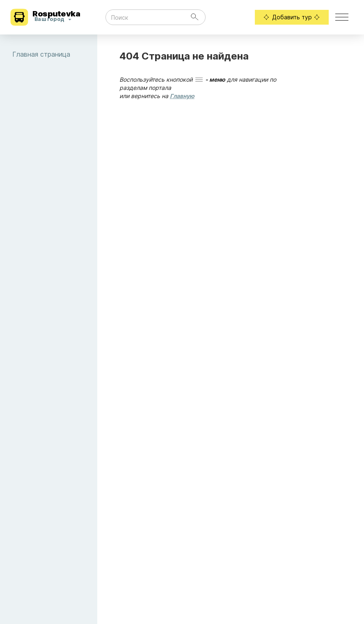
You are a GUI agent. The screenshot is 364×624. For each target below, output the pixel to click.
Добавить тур (292, 17)
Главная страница (55, 54)
